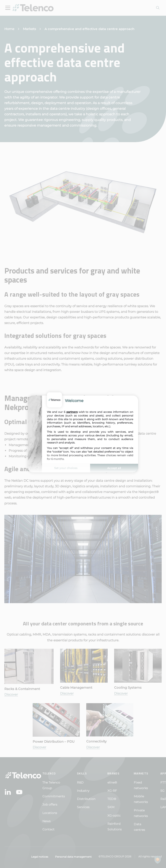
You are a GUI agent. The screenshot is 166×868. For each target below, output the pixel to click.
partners (72, 412)
